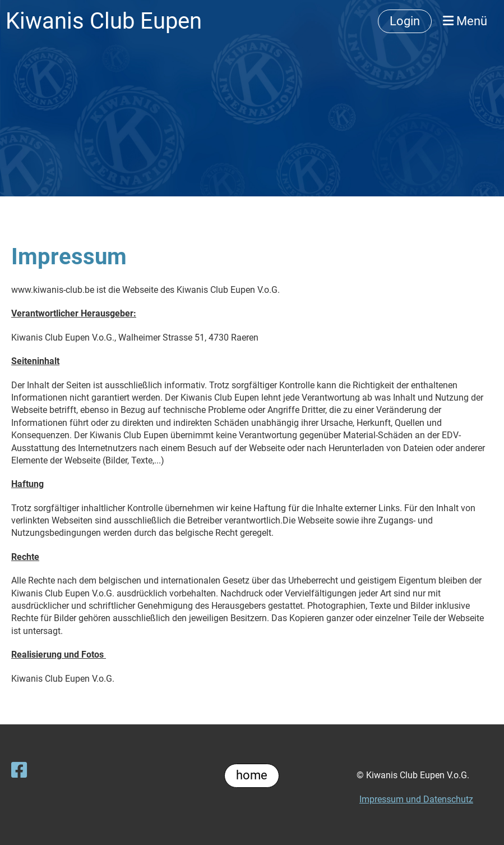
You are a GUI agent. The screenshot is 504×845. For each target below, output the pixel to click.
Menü (465, 21)
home (252, 775)
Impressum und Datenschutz (416, 799)
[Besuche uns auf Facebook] (19, 770)
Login (405, 21)
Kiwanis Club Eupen (104, 21)
